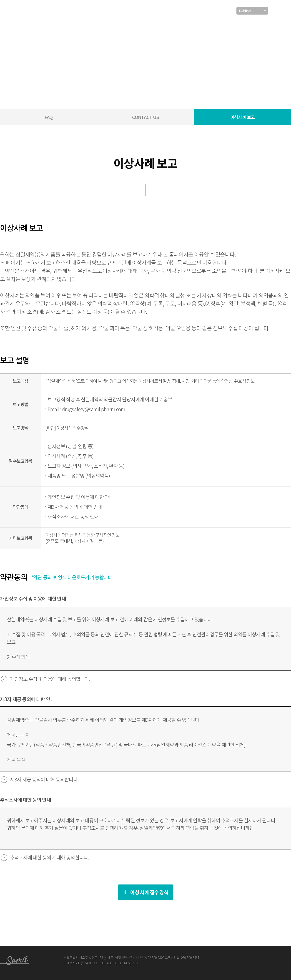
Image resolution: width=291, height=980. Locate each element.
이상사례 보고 (242, 117)
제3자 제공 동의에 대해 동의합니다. (44, 780)
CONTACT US (146, 117)
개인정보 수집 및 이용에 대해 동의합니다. (50, 679)
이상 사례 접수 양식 (145, 892)
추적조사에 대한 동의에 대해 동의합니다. (50, 858)
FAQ (49, 117)
